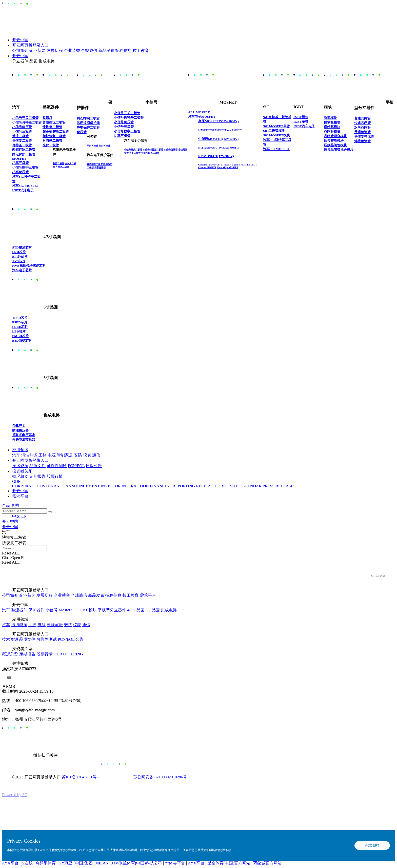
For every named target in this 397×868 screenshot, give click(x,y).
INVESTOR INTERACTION (125, 486)
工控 (43, 455)
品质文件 (37, 466)
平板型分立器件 (112, 610)
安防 (78, 455)
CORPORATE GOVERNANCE (38, 486)
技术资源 (20, 466)
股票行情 (55, 476)
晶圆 (33, 61)
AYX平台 (10, 863)
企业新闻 (37, 50)
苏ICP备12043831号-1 (81, 777)
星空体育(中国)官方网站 (229, 863)
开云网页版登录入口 (30, 45)
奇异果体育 (46, 863)
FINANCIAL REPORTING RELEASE (182, 486)
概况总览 (20, 476)
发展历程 (55, 50)
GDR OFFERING (68, 654)
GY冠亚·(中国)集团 (75, 863)
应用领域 (20, 450)
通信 (96, 455)
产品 (6, 505)
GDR (16, 481)
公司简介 (20, 50)
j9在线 (27, 863)
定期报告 (37, 476)
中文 (16, 516)
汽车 (16, 455)
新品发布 (106, 50)
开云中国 (20, 40)
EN (24, 516)
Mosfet (64, 610)
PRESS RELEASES (279, 486)
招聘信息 (124, 50)
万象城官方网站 (267, 863)
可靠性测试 (57, 466)
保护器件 (36, 610)
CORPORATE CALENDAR (238, 486)
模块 (93, 610)
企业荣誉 (72, 50)
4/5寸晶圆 (136, 610)
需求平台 (20, 496)
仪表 (87, 455)
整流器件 (19, 610)
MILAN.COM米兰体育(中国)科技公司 (129, 863)
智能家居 (65, 455)
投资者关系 (22, 471)
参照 (15, 505)
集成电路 (47, 61)
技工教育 (141, 50)
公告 (80, 639)
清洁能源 (29, 455)
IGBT (83, 610)
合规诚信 (89, 50)
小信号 (52, 610)
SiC (74, 610)
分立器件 (20, 61)
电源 (52, 455)
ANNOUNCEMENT (83, 486)
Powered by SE (15, 795)
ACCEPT (372, 845)
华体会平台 (175, 863)
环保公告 (94, 466)
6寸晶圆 (153, 610)
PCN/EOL (76, 466)
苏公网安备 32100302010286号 (144, 777)
